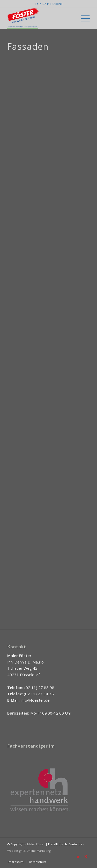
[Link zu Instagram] (78, 856)
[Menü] (83, 18)
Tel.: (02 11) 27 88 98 (48, 4)
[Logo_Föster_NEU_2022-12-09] (40, 18)
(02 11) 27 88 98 (39, 687)
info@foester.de (35, 700)
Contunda (75, 844)
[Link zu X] (86, 856)
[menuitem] (83, 18)
